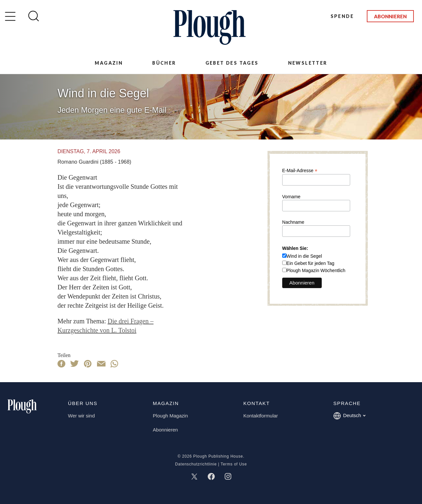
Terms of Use (234, 464)
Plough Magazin (170, 416)
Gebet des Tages (232, 63)
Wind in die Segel (304, 256)
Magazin (109, 63)
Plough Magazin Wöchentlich (316, 270)
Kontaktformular (261, 416)
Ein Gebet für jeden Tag (310, 263)
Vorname (291, 197)
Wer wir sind (81, 416)
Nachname (293, 222)
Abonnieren (390, 16)
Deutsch (349, 416)
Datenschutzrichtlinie (196, 464)
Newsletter (308, 63)
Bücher (164, 63)
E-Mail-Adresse (300, 170)
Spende (342, 16)
